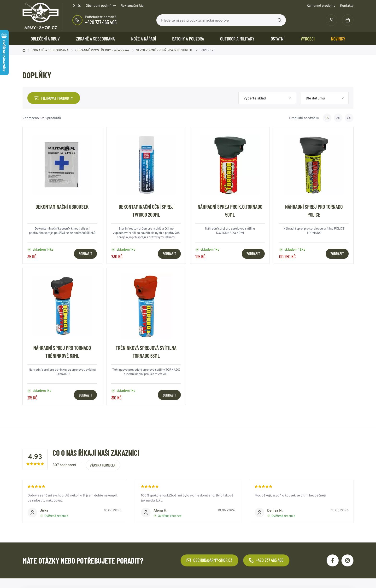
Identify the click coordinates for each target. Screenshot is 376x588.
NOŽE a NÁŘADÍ (144, 39)
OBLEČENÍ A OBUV (45, 39)
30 (338, 118)
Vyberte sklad (255, 98)
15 (327, 118)
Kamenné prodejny (321, 6)
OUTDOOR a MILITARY (237, 39)
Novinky (338, 39)
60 (349, 118)
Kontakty (347, 6)
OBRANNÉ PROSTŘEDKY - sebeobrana (102, 50)
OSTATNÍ (278, 39)
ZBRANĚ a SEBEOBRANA (95, 39)
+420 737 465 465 (101, 22)
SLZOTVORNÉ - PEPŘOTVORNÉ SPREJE (164, 50)
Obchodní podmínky (101, 6)
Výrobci (308, 39)
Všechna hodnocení (103, 465)
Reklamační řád (132, 6)
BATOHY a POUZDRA (188, 39)
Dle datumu (315, 98)
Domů (24, 50)
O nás (77, 6)
